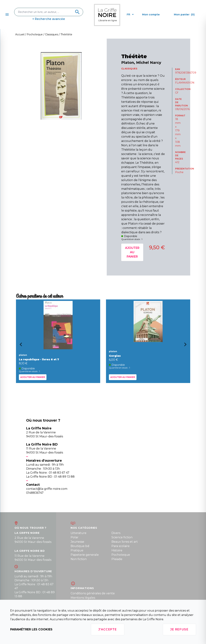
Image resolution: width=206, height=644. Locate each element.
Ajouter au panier (132, 252)
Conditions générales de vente (93, 593)
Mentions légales (83, 598)
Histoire (117, 550)
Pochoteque (121, 555)
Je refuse (179, 629)
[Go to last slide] (20, 346)
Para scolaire (121, 546)
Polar (75, 537)
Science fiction (122, 537)
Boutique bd (80, 546)
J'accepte (108, 629)
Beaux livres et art (125, 542)
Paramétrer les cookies (31, 629)
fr (130, 15)
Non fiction (79, 559)
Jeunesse (77, 542)
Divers (116, 533)
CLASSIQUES (129, 69)
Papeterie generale (85, 555)
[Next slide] (187, 346)
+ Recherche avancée (49, 19)
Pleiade (117, 559)
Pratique (77, 550)
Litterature (78, 533)
